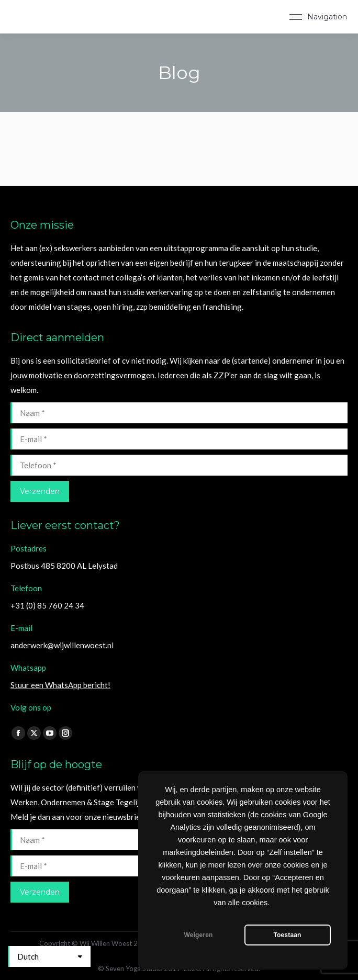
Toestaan (287, 935)
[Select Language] (49, 956)
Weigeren (198, 935)
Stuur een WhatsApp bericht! (60, 685)
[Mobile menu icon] (318, 17)
